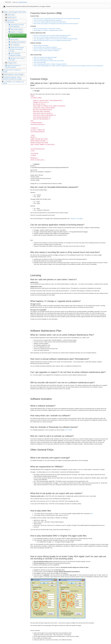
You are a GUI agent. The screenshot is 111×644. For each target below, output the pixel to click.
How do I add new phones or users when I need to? (47, 29)
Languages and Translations (18, 42)
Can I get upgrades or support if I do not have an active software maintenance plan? (56, 39)
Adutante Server (11, 18)
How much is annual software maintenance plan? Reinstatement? (51, 37)
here (92, 514)
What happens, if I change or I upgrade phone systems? (48, 30)
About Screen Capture (16, 29)
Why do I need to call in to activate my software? (46, 51)
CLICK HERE (68, 430)
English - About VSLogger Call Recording (15, 12)
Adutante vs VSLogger (76, 219)
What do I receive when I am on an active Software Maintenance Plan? (52, 35)
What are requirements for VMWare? (43, 59)
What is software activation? (41, 46)
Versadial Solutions (23, 2)
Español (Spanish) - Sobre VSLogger (14, 74)
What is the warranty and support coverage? (45, 57)
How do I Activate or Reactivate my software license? (48, 49)
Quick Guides (11, 15)
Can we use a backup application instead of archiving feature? (50, 22)
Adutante (7, 2)
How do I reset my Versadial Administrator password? (48, 20)
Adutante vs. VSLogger (17, 32)
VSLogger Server (12, 63)
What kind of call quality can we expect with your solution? (49, 61)
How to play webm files (40, 62)
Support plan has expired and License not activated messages (16, 49)
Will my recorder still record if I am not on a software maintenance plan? (52, 40)
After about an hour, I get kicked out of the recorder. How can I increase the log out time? (57, 19)
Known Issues (14, 39)
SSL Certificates (15, 45)
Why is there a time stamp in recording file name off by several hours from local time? (56, 24)
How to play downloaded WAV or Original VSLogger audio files (50, 64)
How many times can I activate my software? (45, 47)
